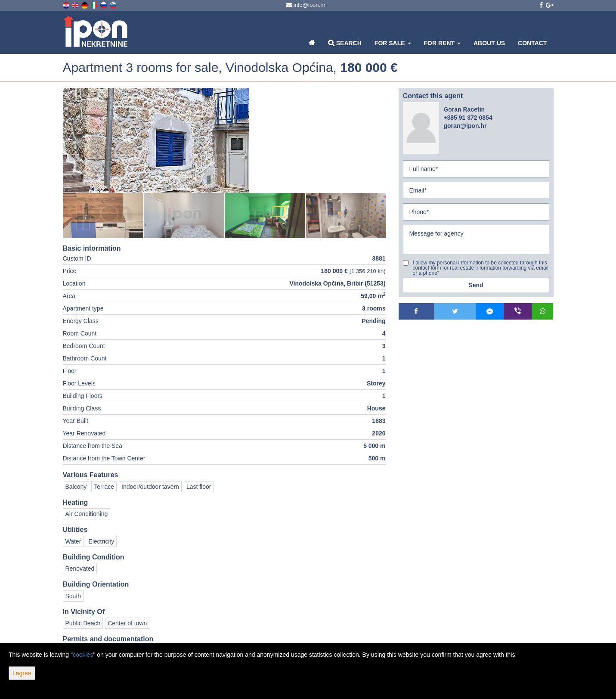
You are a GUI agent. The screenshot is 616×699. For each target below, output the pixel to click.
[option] (103, 215)
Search (345, 43)
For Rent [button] (442, 43)
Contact (532, 43)
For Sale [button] (393, 43)
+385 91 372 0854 (468, 118)
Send (476, 285)
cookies (83, 655)
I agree (22, 673)
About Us (489, 43)
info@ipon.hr (306, 5)
